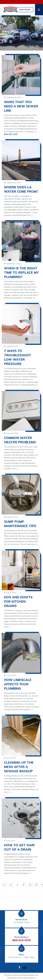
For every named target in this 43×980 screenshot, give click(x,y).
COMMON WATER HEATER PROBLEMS (20, 440)
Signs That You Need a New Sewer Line (21, 106)
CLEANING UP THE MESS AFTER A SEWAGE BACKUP (19, 767)
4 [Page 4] (30, 885)
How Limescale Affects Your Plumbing (18, 684)
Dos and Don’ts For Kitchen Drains (18, 601)
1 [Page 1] (11, 885)
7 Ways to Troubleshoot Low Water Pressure (18, 357)
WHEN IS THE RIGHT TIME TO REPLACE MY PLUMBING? (21, 272)
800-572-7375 (11, 134)
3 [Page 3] (24, 885)
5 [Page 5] (36, 885)
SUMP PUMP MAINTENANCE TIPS (20, 524)
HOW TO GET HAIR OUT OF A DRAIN (19, 847)
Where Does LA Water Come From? (21, 189)
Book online (25, 10)
